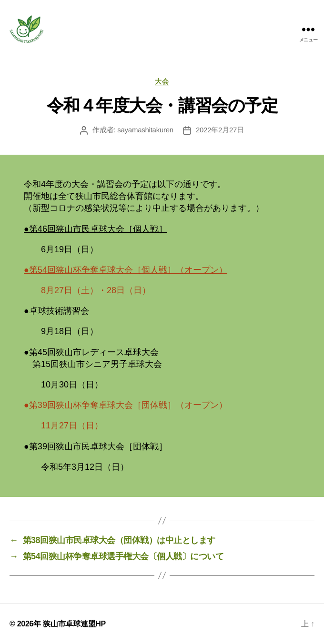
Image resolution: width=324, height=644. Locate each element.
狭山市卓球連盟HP (74, 624)
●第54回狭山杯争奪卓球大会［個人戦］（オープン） (126, 270)
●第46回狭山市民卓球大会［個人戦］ (96, 229)
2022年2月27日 (220, 130)
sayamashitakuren (145, 130)
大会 (162, 81)
